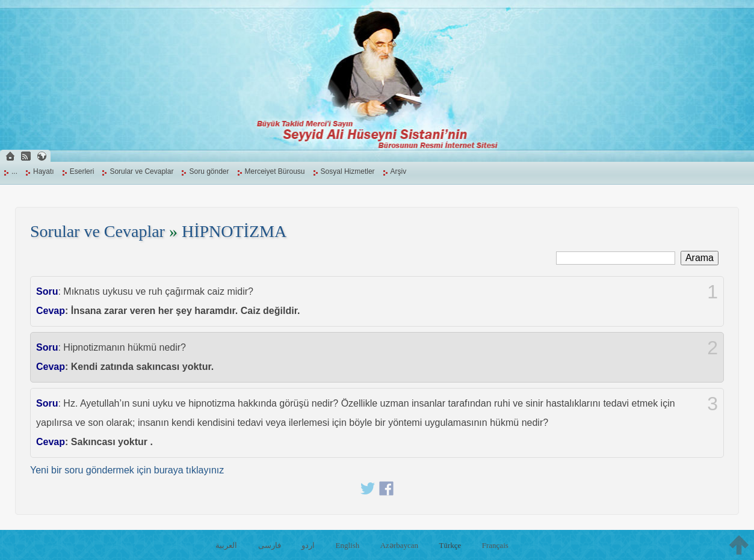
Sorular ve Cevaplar (141, 171)
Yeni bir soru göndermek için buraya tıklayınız (127, 470)
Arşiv (399, 171)
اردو (308, 545)
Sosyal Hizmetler (348, 171)
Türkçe (450, 545)
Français (495, 545)
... (14, 171)
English (348, 545)
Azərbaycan (399, 545)
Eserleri (82, 171)
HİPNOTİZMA (234, 231)
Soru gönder (209, 171)
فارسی (270, 545)
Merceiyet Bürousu (275, 171)
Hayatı (44, 171)
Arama (700, 258)
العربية (226, 545)
